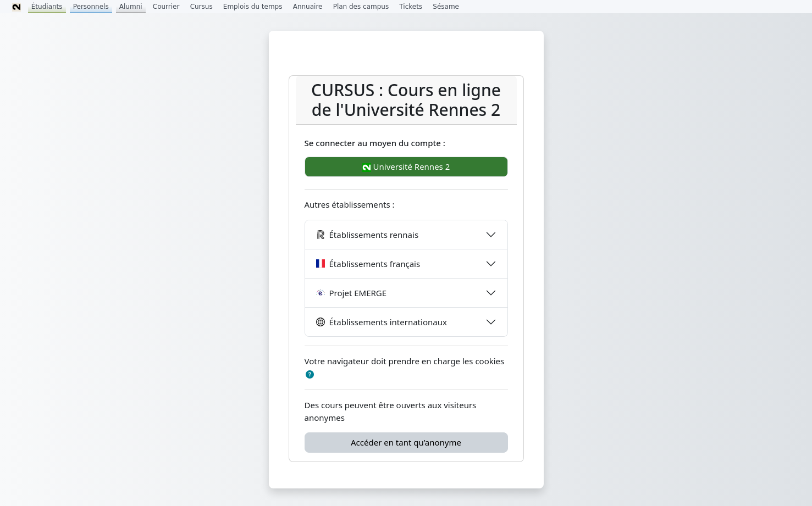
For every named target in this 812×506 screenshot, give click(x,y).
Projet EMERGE (352, 293)
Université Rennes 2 (406, 166)
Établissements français (368, 264)
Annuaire (308, 7)
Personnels (91, 7)
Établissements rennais (368, 235)
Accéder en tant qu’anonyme (406, 442)
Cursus (201, 7)
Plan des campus (361, 7)
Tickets (411, 7)
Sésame (446, 7)
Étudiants (47, 7)
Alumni (131, 7)
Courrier (166, 7)
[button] (310, 374)
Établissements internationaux (382, 322)
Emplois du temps (253, 7)
